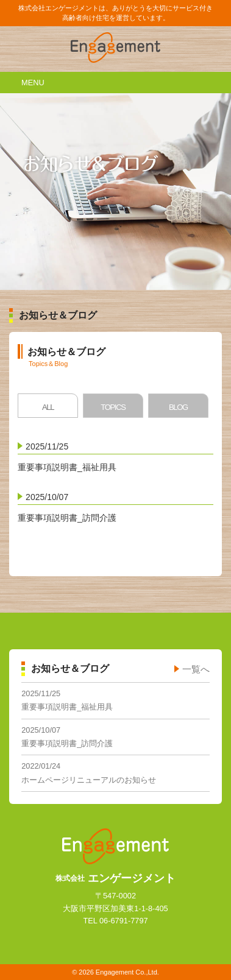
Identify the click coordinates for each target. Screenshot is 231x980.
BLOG (178, 407)
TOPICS (113, 407)
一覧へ (196, 669)
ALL (48, 407)
